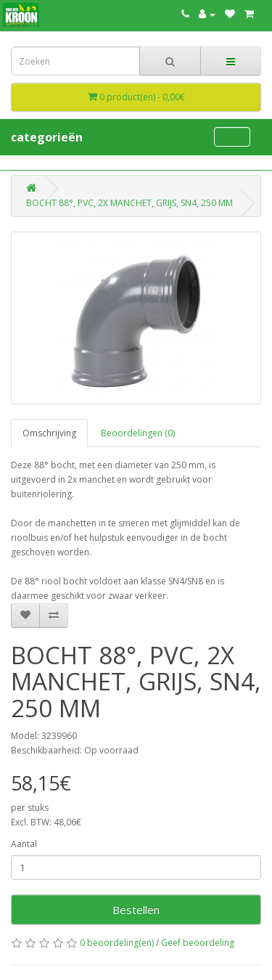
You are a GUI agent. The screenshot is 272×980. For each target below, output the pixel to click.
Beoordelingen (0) (138, 433)
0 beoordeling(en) (117, 943)
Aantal (24, 844)
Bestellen (136, 910)
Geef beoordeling (198, 943)
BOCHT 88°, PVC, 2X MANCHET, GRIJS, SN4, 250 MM (129, 203)
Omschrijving (49, 433)
